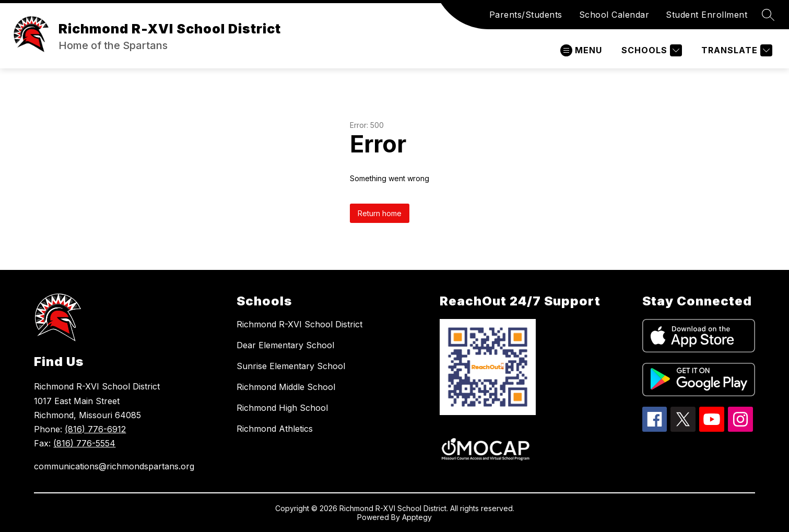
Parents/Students (526, 15)
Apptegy (417, 517)
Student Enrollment (706, 15)
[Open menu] (581, 50)
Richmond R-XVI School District (299, 324)
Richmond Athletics (275, 429)
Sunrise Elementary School (291, 366)
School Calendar (614, 15)
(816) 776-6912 (95, 429)
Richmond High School (282, 408)
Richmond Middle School (286, 387)
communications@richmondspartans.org (114, 466)
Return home (380, 213)
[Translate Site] (735, 50)
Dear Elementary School (285, 345)
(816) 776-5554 (84, 443)
